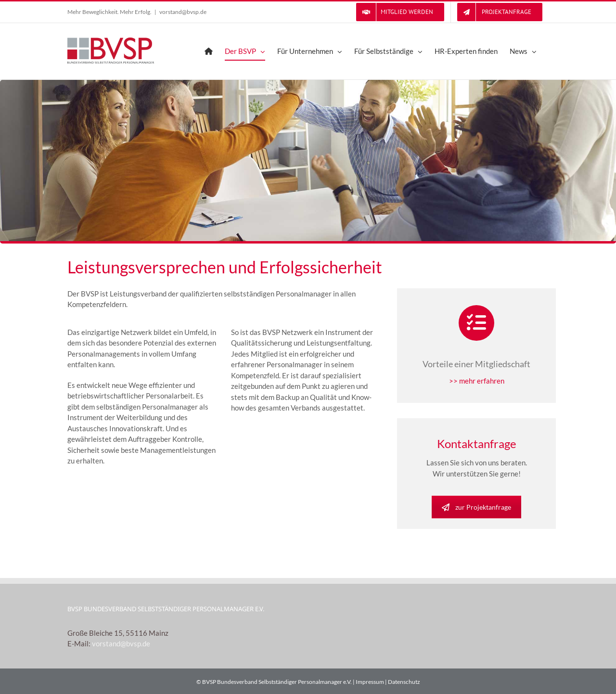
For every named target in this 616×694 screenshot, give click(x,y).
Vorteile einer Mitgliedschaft (476, 364)
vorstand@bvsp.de (183, 12)
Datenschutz (404, 682)
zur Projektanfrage (476, 507)
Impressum (370, 682)
